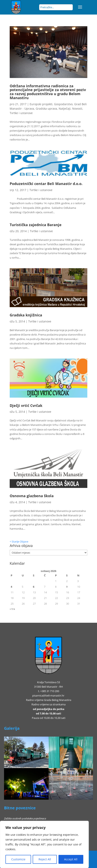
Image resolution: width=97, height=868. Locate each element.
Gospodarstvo (63, 104)
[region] (44, 844)
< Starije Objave (19, 542)
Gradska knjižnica (26, 315)
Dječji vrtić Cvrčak (26, 405)
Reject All (45, 859)
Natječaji (65, 109)
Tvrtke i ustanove (21, 113)
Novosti (77, 109)
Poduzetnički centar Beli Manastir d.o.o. (46, 184)
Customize (18, 859)
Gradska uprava (46, 109)
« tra (12, 609)
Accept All (71, 859)
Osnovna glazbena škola (32, 496)
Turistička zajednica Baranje (36, 225)
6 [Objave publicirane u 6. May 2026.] (34, 587)
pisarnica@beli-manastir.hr (48, 695)
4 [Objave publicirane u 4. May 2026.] (11, 587)
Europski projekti (41, 104)
